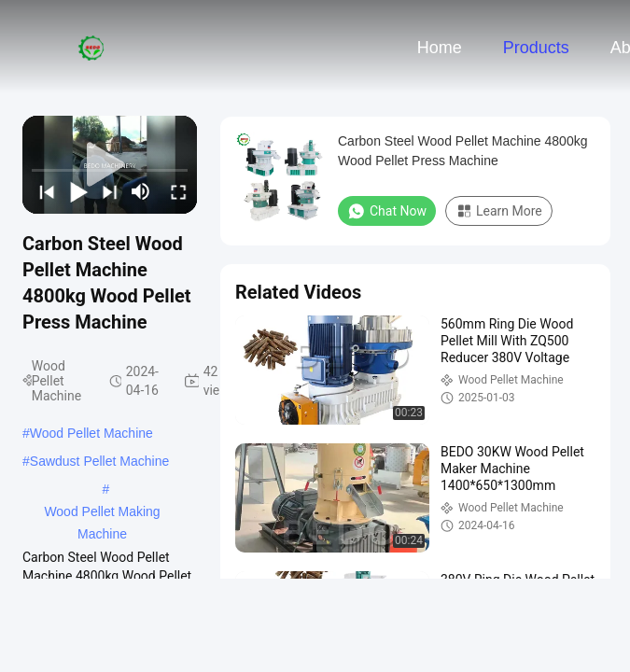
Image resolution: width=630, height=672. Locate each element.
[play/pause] (76, 191)
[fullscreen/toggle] (175, 191)
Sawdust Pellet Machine (99, 461)
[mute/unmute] (141, 191)
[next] (107, 191)
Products (536, 48)
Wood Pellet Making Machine (102, 513)
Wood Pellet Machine (91, 433)
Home (440, 48)
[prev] (44, 191)
